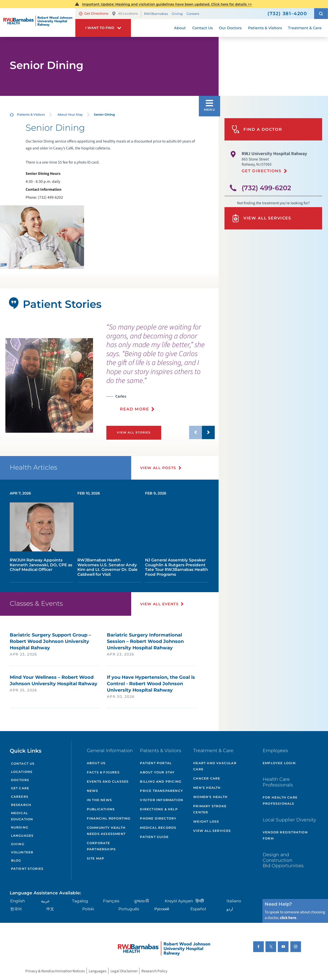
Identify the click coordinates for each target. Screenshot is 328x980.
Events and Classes (108, 781)
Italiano (234, 901)
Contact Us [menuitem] (202, 28)
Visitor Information (162, 800)
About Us (96, 763)
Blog (16, 860)
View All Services (261, 218)
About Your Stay (70, 114)
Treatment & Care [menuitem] (305, 28)
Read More (134, 409)
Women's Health (210, 797)
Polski (88, 909)
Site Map (96, 858)
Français (111, 901)
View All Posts (158, 468)
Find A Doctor (257, 129)
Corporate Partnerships (101, 846)
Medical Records (158, 828)
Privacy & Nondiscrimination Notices (55, 971)
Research (21, 805)
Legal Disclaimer (124, 971)
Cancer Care (207, 778)
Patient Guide (154, 837)
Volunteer (22, 852)
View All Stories (134, 432)
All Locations (125, 14)
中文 (50, 909)
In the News (99, 800)
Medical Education (22, 816)
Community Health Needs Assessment (106, 831)
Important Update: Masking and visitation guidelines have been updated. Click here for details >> (167, 4)
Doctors (20, 780)
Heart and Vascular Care (215, 766)
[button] (321, 14)
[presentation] (161, 370)
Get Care (20, 788)
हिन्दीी (200, 901)
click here (288, 918)
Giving (177, 14)
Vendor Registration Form (285, 835)
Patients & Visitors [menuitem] (265, 28)
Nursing (20, 827)
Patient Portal (156, 763)
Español (198, 909)
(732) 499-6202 (266, 188)
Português (129, 909)
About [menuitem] (180, 28)
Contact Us (23, 764)
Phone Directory (158, 818)
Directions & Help (159, 809)
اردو (230, 909)
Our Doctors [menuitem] (230, 28)
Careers (193, 14)
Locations (22, 772)
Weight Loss (206, 821)
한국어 (16, 909)
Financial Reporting (109, 818)
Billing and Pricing (161, 781)
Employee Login (279, 763)
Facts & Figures (103, 772)
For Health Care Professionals (280, 800)
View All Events (159, 604)
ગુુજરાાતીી (141, 901)
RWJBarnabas (156, 14)
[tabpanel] (49, 385)
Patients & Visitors (31, 114)
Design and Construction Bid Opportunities (283, 860)
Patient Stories (27, 869)
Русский (162, 909)
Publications (101, 809)
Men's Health (207, 788)
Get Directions (94, 13)
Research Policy (154, 971)
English (18, 901)
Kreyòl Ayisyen (179, 901)
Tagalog (80, 901)
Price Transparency (161, 791)
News (93, 791)
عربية (45, 901)
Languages (22, 836)
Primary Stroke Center (210, 809)
